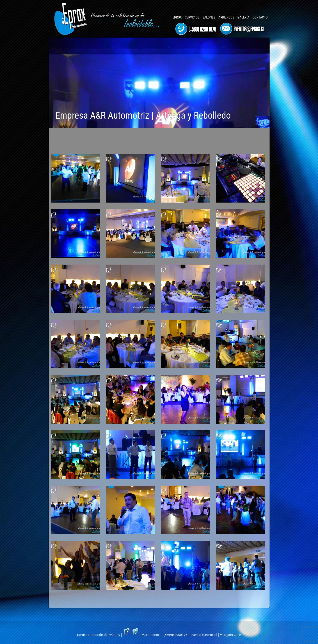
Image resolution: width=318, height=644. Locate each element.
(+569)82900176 (175, 635)
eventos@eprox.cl (204, 635)
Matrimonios (151, 635)
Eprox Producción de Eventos (98, 635)
